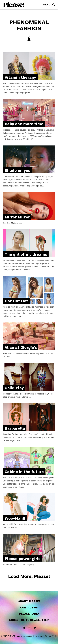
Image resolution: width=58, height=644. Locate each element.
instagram (23, 628)
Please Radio (29, 614)
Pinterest (35, 628)
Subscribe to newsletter (29, 620)
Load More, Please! (29, 576)
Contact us (29, 608)
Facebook (29, 628)
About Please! (29, 601)
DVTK (55, 636)
